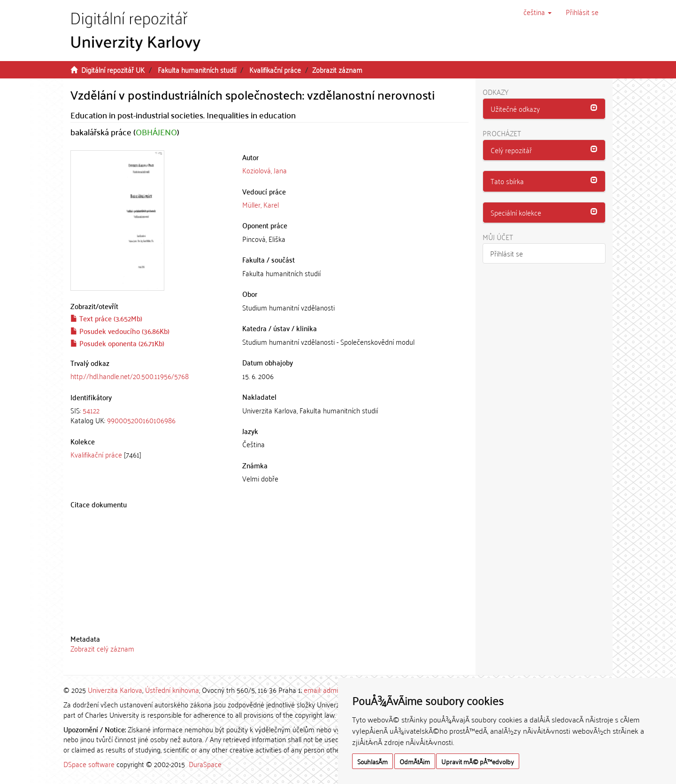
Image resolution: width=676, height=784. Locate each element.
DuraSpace (205, 764)
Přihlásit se (507, 253)
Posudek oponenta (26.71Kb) (117, 343)
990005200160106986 (141, 420)
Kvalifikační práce (275, 70)
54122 (91, 410)
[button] (538, 12)
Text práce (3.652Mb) (106, 318)
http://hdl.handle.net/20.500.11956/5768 (130, 376)
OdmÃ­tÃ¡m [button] (415, 761)
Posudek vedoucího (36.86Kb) (120, 331)
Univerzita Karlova (115, 690)
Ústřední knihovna (172, 690)
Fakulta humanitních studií (197, 70)
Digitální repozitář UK (113, 70)
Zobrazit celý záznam (102, 648)
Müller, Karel (261, 204)
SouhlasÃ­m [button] (373, 761)
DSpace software (89, 764)
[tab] (149, 415)
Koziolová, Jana (265, 170)
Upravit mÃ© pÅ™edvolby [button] (478, 761)
